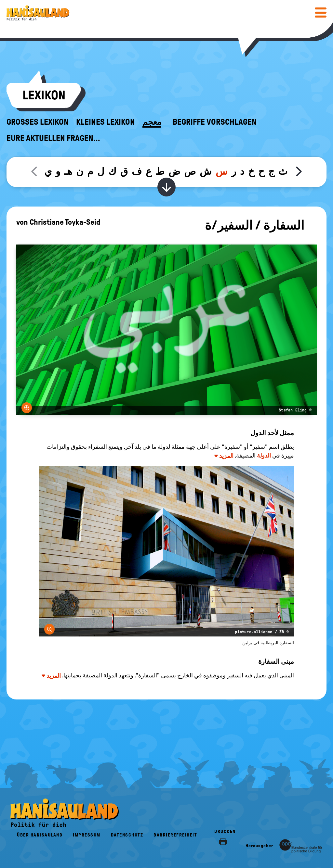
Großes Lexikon (38, 122)
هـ (68, 171)
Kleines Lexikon (106, 122)
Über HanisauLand (40, 835)
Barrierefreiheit (175, 835)
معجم (152, 122)
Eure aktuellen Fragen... (53, 138)
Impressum (87, 835)
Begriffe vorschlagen (215, 122)
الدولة (264, 456)
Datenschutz (127, 835)
